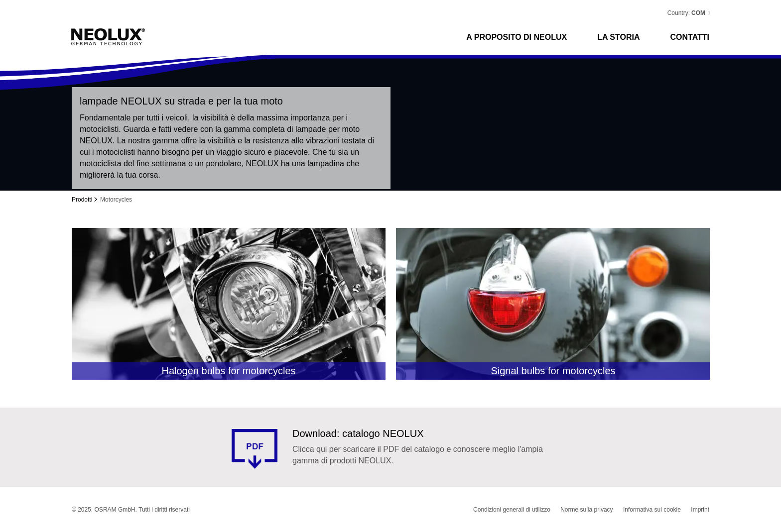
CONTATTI (690, 37)
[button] (700, 13)
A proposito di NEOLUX (517, 37)
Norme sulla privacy (586, 510)
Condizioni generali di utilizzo (512, 510)
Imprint (700, 510)
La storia (618, 37)
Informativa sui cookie (652, 510)
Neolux (108, 37)
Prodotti (82, 200)
